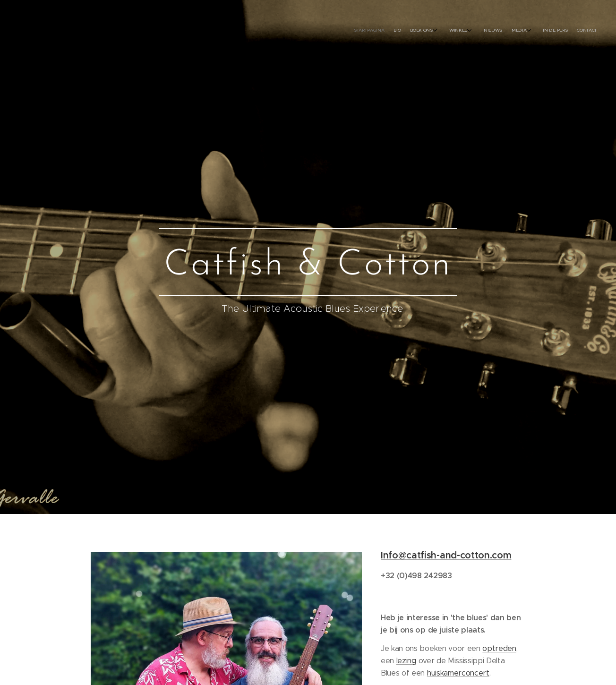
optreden (500, 648)
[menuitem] (511, 31)
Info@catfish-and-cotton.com (446, 555)
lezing (406, 660)
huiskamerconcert (458, 672)
